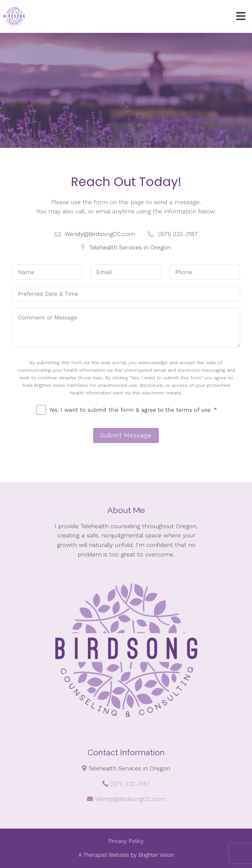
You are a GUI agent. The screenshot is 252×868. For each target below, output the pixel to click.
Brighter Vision (156, 855)
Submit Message (126, 435)
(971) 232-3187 (130, 784)
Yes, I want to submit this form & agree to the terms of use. (133, 410)
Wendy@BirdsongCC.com (130, 799)
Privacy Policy (126, 841)
